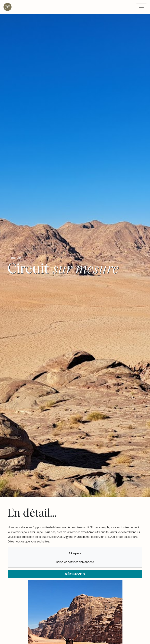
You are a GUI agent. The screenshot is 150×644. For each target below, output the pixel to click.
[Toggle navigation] (141, 7)
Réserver (75, 574)
